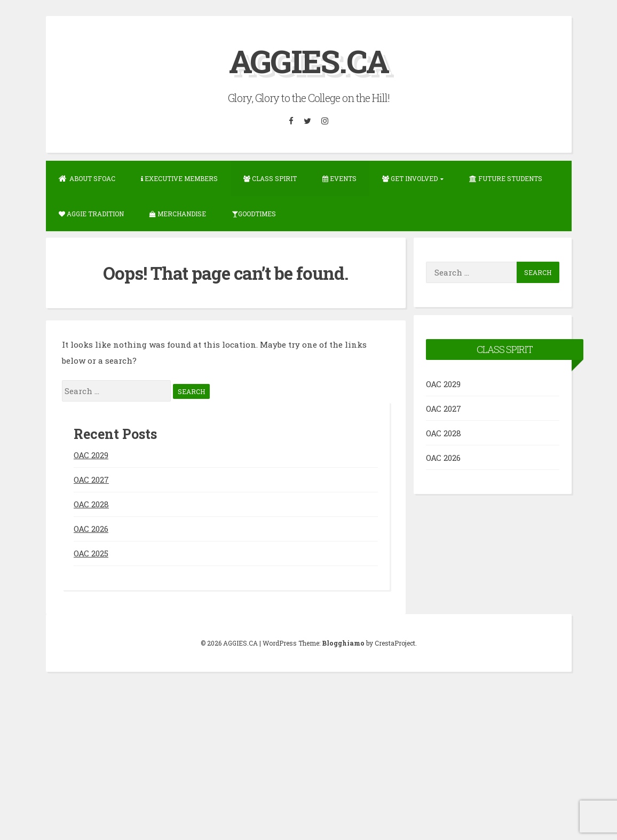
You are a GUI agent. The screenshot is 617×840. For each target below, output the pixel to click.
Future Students (506, 178)
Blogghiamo (343, 643)
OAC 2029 (91, 455)
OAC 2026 (91, 529)
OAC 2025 (91, 553)
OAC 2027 (91, 480)
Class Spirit (270, 178)
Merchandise (178, 214)
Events (339, 178)
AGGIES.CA (309, 61)
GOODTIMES (254, 214)
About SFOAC (87, 178)
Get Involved (410, 178)
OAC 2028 (91, 504)
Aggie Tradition (91, 214)
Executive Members (179, 178)
